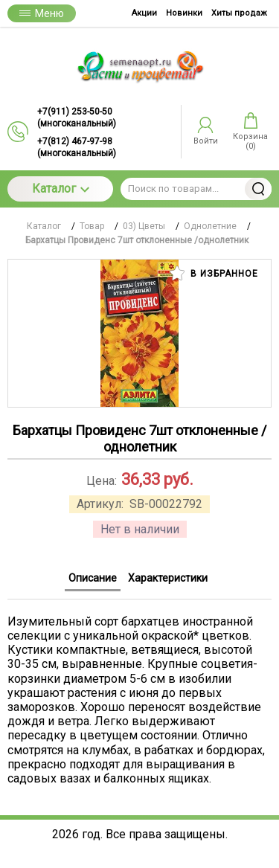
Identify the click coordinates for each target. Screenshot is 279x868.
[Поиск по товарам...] (196, 189)
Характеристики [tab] (168, 578)
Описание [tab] (93, 578)
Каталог (61, 189)
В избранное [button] (214, 273)
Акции (144, 13)
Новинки (184, 13)
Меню (42, 13)
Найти (258, 189)
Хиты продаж (239, 13)
